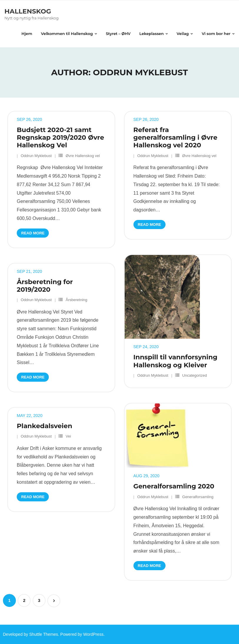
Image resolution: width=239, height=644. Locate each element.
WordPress (93, 634)
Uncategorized (195, 375)
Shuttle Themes (44, 634)
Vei (68, 436)
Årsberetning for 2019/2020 (45, 286)
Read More (33, 233)
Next (54, 601)
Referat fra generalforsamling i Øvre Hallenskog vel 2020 (176, 138)
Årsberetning (76, 300)
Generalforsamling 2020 (174, 486)
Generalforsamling (198, 497)
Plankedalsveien (45, 426)
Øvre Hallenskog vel (83, 156)
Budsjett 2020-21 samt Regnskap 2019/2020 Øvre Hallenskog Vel (60, 138)
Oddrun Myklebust (36, 156)
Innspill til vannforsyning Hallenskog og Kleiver (176, 361)
